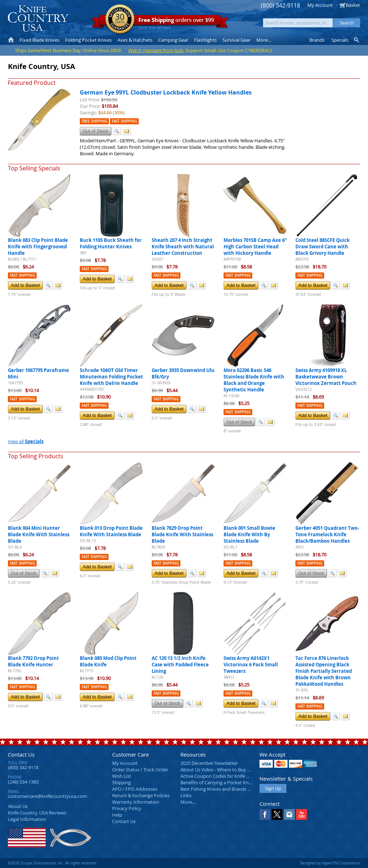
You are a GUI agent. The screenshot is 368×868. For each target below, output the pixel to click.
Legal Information (27, 819)
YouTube (302, 814)
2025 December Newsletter (209, 763)
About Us (18, 806)
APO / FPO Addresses (135, 789)
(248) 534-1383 (23, 782)
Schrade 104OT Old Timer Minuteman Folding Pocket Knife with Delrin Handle (111, 377)
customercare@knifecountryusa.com (47, 796)
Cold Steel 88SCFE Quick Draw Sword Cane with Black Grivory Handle (323, 247)
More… (188, 802)
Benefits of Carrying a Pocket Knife (217, 782)
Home (11, 40)
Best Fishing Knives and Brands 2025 (219, 789)
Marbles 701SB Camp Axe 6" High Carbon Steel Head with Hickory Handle (255, 247)
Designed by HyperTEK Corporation (330, 863)
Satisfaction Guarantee (120, 20)
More (264, 40)
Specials (340, 40)
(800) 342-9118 (280, 6)
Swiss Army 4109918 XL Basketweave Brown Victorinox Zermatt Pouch (326, 377)
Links (186, 795)
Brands (317, 40)
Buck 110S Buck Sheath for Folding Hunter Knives (111, 243)
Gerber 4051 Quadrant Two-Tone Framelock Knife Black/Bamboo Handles (327, 534)
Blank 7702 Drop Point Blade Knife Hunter (33, 661)
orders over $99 (160, 22)
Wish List (122, 776)
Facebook (265, 814)
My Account (320, 5)
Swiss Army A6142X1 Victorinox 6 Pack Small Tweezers (251, 665)
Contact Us (21, 754)
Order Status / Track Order (140, 770)
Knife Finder (357, 40)
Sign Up (273, 788)
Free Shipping (94, 121)
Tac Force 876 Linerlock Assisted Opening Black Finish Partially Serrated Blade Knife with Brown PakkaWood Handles (324, 671)
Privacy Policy (127, 808)
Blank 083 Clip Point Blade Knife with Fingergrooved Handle (38, 247)
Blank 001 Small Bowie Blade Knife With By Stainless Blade (249, 534)
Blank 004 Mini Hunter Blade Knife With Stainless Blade (39, 534)
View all (26, 441)
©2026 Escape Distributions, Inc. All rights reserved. (53, 863)
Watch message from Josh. (156, 50)
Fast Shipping (124, 121)
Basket (353, 5)
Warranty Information (136, 802)
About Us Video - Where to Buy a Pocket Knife (229, 770)
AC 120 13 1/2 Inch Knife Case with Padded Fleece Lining (180, 665)
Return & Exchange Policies (141, 795)
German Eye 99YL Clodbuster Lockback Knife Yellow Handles (166, 92)
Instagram (289, 814)
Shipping (121, 782)
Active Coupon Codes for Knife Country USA (227, 776)
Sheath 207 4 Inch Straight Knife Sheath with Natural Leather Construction (183, 247)
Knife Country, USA (38, 19)
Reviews (37, 813)
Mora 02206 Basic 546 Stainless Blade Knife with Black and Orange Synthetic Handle (254, 380)
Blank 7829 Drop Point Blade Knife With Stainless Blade (182, 534)
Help (117, 815)
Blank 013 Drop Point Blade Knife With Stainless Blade (111, 531)
